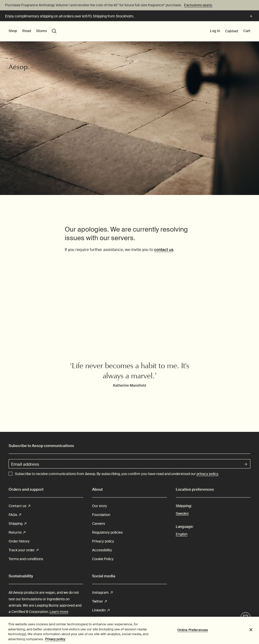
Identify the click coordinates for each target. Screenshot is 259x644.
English (182, 534)
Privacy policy (103, 541)
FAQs (15, 515)
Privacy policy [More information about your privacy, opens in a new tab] (55, 640)
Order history (19, 541)
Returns (17, 532)
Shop (13, 31)
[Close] (251, 631)
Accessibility (102, 550)
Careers (99, 524)
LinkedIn (101, 610)
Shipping (17, 524)
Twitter (99, 601)
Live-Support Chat (246, 618)
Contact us (19, 506)
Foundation (101, 515)
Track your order (24, 550)
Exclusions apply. (198, 5)
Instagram (102, 593)
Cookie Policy (103, 559)
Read (27, 31)
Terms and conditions (26, 559)
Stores (41, 31)
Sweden (182, 513)
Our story (100, 506)
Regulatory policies (107, 532)
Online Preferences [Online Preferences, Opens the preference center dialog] (193, 631)
